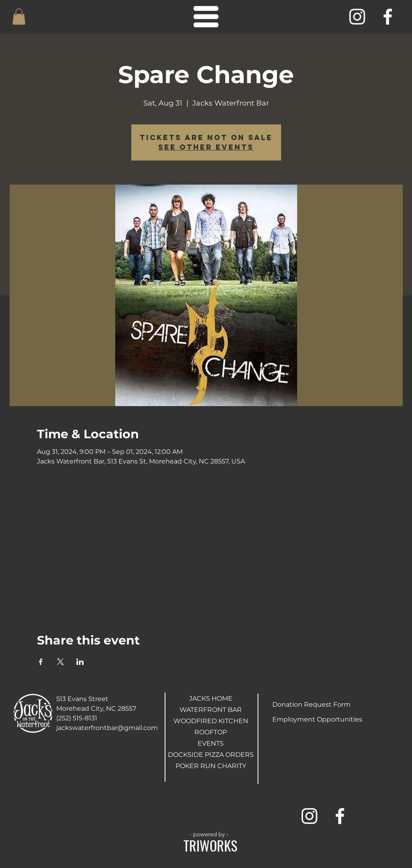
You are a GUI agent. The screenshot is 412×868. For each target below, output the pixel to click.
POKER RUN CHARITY (211, 766)
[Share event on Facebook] (41, 662)
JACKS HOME (211, 698)
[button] (19, 17)
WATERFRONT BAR (211, 710)
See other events (206, 147)
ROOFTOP (211, 732)
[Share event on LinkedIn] (80, 662)
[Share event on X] (60, 662)
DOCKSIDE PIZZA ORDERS (211, 755)
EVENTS (211, 743)
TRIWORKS (210, 845)
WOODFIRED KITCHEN (211, 721)
